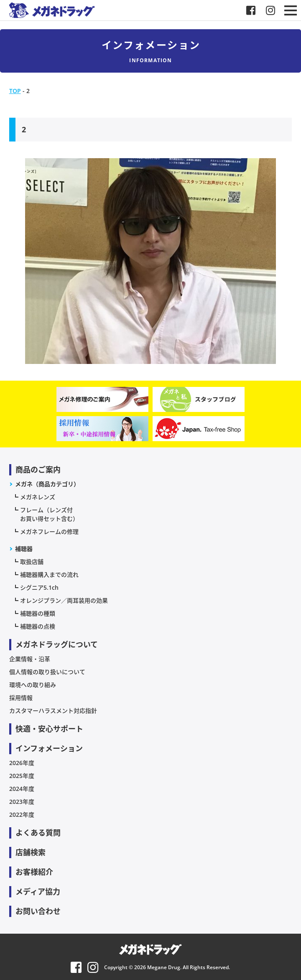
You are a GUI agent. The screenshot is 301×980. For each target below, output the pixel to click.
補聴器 (24, 549)
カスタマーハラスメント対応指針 (53, 711)
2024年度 (22, 789)
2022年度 (22, 815)
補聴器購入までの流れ (49, 575)
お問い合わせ (38, 911)
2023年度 (22, 802)
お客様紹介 (34, 872)
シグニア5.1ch (39, 587)
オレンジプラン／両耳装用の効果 (64, 600)
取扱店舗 (32, 562)
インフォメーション (49, 748)
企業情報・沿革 (30, 659)
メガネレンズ (38, 497)
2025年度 (22, 776)
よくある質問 (38, 833)
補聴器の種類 (38, 613)
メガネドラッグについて (57, 644)
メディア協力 (38, 892)
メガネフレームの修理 (49, 532)
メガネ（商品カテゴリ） (47, 484)
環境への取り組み (33, 685)
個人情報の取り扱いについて (47, 672)
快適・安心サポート (49, 729)
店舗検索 (31, 852)
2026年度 (22, 763)
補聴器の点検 (38, 626)
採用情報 (21, 698)
